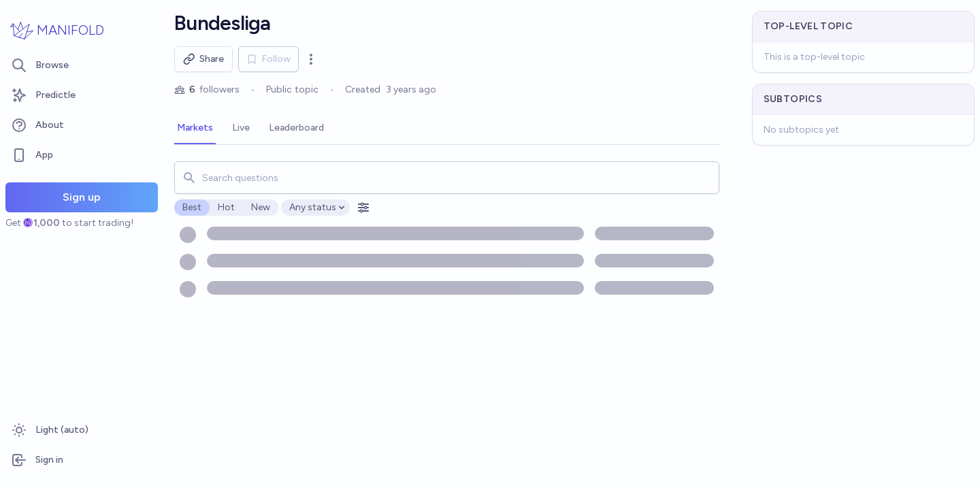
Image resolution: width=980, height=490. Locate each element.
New (261, 207)
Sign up (82, 197)
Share (203, 59)
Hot (226, 207)
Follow (268, 59)
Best (192, 207)
